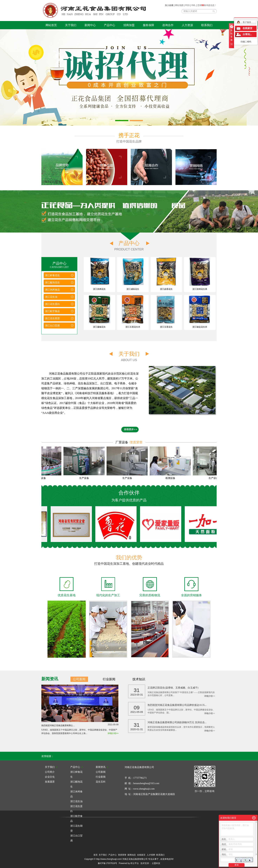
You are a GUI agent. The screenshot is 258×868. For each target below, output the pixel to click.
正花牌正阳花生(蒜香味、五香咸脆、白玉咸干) (173, 688)
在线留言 (141, 855)
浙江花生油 (51, 297)
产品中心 (110, 25)
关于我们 (71, 25)
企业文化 (50, 777)
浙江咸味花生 (133, 289)
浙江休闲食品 (52, 290)
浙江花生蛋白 (52, 304)
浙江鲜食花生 (52, 275)
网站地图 (180, 5)
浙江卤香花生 (166, 289)
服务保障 (148, 25)
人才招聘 (151, 855)
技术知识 (139, 679)
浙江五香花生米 (133, 327)
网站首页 (51, 25)
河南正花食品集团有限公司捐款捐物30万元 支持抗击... (177, 722)
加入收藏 (169, 5)
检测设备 (171, 478)
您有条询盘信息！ (207, 5)
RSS (187, 5)
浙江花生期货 (52, 318)
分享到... (247, 34)
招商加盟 (129, 25)
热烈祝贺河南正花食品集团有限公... (80, 725)
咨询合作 (168, 25)
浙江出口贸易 (52, 326)
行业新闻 (109, 679)
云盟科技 (156, 863)
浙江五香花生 (166, 327)
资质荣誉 (122, 855)
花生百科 (101, 782)
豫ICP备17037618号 (107, 863)
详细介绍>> (113, 733)
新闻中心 (90, 25)
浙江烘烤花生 (99, 289)
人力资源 (187, 25)
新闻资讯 (102, 767)
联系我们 (207, 25)
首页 (96, 855)
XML (193, 5)
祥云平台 (135, 863)
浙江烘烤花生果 (200, 289)
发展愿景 (50, 782)
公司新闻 (79, 679)
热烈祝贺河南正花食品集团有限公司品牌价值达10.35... (177, 705)
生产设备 (42, 478)
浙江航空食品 (52, 311)
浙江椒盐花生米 (200, 327)
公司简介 (50, 772)
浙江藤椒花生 (99, 327)
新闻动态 (132, 855)
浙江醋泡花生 (52, 282)
